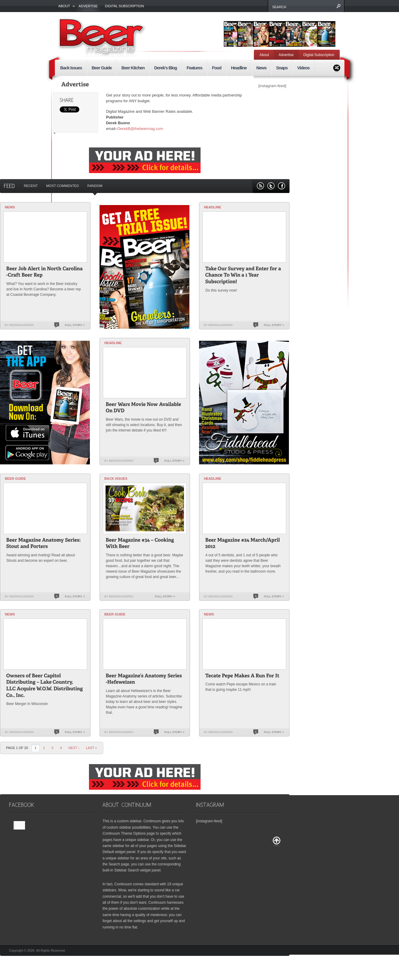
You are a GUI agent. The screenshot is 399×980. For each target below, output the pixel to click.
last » (92, 748)
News (261, 68)
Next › (74, 748)
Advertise (88, 6)
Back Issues (71, 68)
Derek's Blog (165, 68)
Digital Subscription (124, 6)
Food (217, 68)
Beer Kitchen (133, 68)
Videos (304, 68)
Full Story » (75, 325)
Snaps (282, 68)
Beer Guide (102, 68)
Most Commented (63, 186)
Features (195, 68)
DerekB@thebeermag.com (140, 129)
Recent (31, 186)
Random (95, 186)
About (65, 6)
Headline (239, 68)
